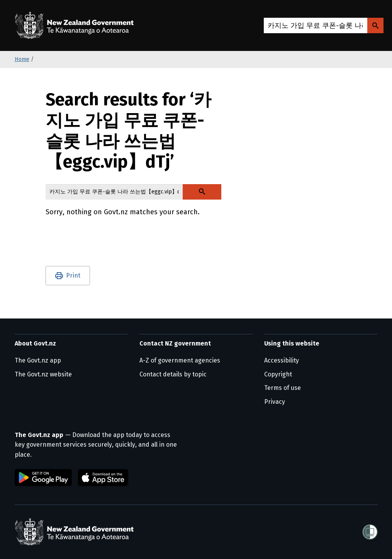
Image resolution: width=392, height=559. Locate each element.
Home (22, 59)
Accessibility (282, 360)
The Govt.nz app (38, 360)
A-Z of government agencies (180, 360)
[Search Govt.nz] (375, 25)
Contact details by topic (173, 374)
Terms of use (283, 388)
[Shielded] (370, 532)
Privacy (275, 402)
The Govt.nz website (43, 374)
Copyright (278, 374)
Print (73, 275)
